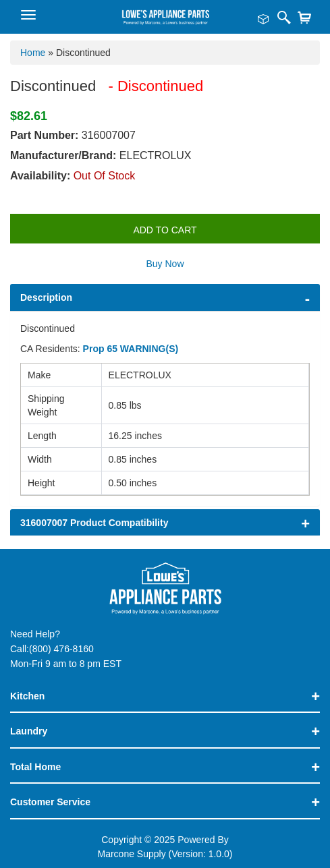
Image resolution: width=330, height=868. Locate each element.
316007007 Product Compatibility (94, 523)
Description (46, 297)
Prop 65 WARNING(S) (131, 349)
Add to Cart (165, 230)
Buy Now (165, 264)
